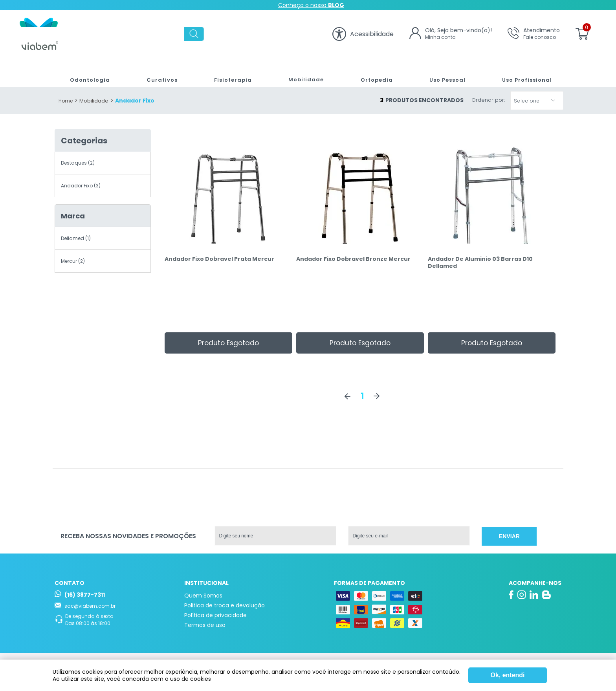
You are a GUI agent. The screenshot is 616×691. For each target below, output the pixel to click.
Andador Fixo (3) (81, 186)
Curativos (158, 72)
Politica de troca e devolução (225, 605)
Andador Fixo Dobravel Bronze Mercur (353, 259)
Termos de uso (205, 625)
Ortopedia (372, 72)
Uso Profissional (524, 72)
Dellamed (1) (76, 238)
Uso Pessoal (444, 72)
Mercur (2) (73, 261)
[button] (537, 101)
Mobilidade (301, 72)
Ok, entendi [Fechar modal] (507, 675)
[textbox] (197, 34)
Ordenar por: (488, 100)
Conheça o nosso (311, 5)
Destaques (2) (78, 163)
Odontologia (87, 72)
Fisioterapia (229, 72)
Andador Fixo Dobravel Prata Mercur (219, 259)
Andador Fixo (135, 101)
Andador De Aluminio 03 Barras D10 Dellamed (480, 263)
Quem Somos (203, 596)
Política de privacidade (215, 615)
